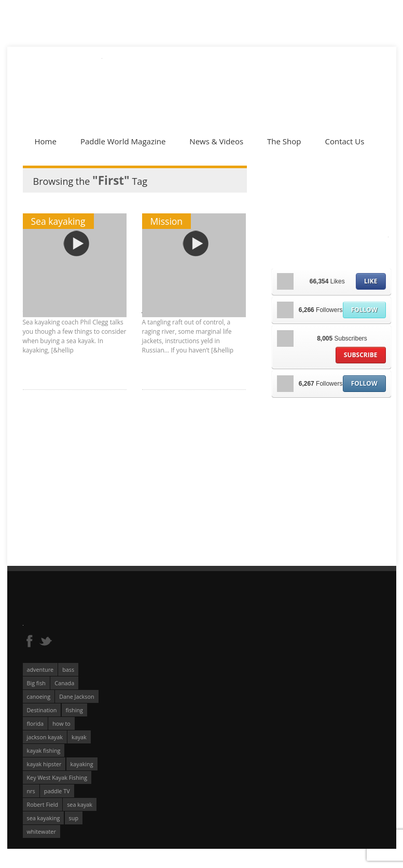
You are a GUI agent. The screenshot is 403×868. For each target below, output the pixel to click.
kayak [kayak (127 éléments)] (79, 737)
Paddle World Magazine (123, 141)
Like (371, 281)
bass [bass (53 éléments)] (68, 669)
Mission (167, 221)
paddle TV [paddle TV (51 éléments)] (57, 791)
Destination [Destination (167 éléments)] (42, 710)
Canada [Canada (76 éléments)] (64, 683)
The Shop (284, 141)
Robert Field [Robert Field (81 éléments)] (43, 804)
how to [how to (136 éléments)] (61, 723)
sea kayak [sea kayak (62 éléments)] (80, 804)
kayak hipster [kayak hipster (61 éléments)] (44, 764)
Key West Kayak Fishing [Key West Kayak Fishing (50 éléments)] (57, 777)
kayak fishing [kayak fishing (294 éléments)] (44, 750)
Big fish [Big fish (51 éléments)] (37, 683)
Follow (364, 310)
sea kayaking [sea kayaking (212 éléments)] (44, 818)
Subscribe (361, 355)
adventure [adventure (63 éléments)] (40, 669)
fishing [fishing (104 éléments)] (74, 710)
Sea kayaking (58, 221)
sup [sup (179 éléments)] (74, 818)
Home (46, 141)
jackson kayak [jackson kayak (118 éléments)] (45, 737)
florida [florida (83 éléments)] (36, 723)
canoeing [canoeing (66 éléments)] (39, 696)
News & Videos (216, 141)
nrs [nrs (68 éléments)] (31, 791)
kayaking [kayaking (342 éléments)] (82, 764)
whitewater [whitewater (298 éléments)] (41, 831)
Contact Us (344, 141)
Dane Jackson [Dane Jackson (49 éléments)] (77, 696)
